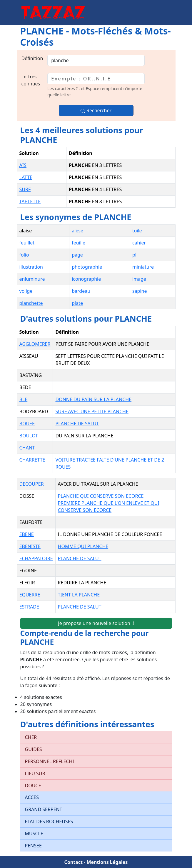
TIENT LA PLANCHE (79, 595)
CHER (31, 737)
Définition (32, 58)
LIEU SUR (35, 773)
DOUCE (33, 786)
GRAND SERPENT (44, 809)
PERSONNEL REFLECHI (50, 761)
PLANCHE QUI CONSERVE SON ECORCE (101, 496)
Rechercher (96, 110)
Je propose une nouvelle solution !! (96, 623)
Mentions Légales (107, 862)
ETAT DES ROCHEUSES (49, 821)
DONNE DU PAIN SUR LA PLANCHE (93, 399)
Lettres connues (31, 80)
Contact (74, 862)
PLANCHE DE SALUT (77, 424)
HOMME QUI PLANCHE (83, 546)
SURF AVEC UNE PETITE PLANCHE (92, 411)
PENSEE (33, 846)
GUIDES (34, 749)
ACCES (32, 797)
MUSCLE (34, 834)
